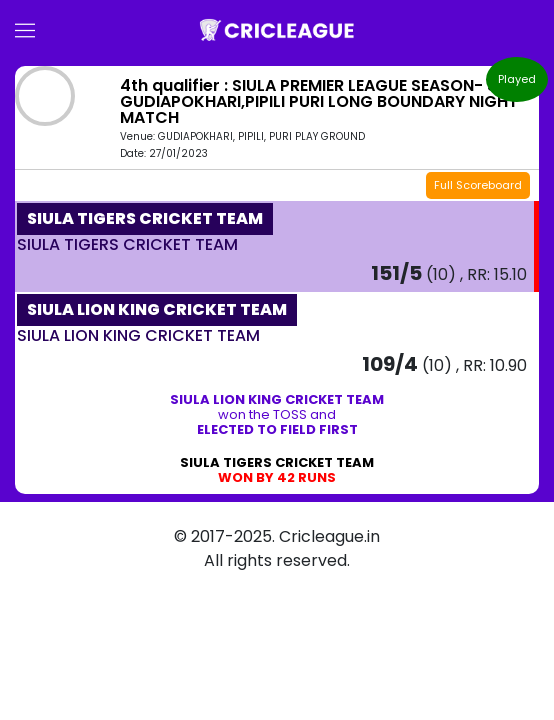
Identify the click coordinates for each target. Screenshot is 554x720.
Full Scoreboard (478, 185)
